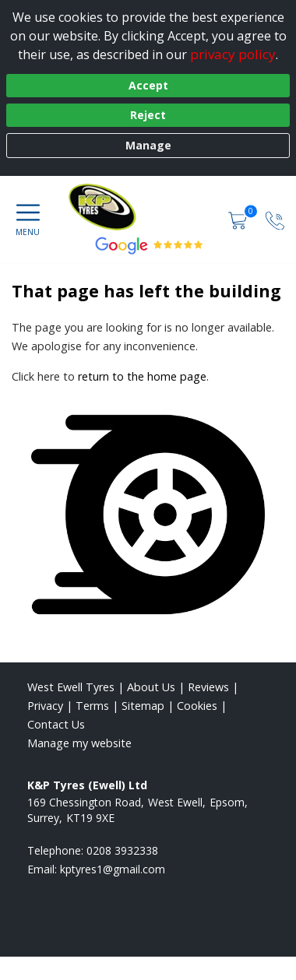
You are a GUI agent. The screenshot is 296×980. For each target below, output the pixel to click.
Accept (148, 85)
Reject (148, 115)
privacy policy (233, 54)
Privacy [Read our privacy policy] (45, 706)
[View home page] (170, 207)
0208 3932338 (122, 850)
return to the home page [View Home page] (142, 376)
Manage (148, 145)
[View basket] (239, 219)
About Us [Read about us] (151, 687)
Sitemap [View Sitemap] (143, 706)
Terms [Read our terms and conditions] (92, 706)
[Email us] (113, 869)
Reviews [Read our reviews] (208, 687)
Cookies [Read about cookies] (197, 706)
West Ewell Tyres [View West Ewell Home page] (71, 687)
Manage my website (79, 743)
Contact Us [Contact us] (56, 724)
